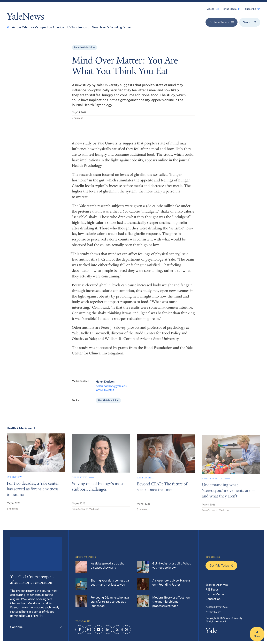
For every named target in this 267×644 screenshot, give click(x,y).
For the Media (215, 594)
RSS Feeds (212, 589)
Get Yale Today (221, 565)
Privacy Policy (213, 612)
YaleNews (26, 17)
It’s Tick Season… (78, 27)
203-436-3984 (105, 393)
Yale (211, 631)
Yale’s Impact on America (47, 27)
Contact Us (213, 599)
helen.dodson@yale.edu (111, 389)
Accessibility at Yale (216, 607)
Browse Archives (217, 585)
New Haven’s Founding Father (111, 27)
